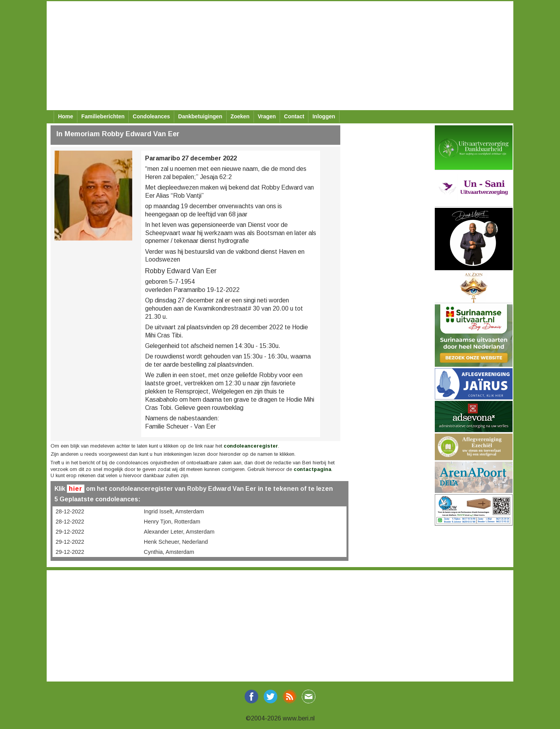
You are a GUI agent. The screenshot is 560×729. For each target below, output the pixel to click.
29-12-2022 (70, 532)
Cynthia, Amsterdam (169, 552)
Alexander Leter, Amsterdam (179, 532)
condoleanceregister (251, 446)
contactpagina (312, 469)
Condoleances (151, 116)
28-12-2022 (70, 511)
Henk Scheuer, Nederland (176, 542)
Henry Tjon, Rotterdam (172, 522)
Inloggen (324, 116)
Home (66, 116)
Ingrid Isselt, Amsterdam (174, 511)
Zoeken (240, 116)
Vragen (267, 116)
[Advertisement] (280, 56)
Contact (294, 116)
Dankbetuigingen (200, 116)
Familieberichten (103, 116)
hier (76, 489)
